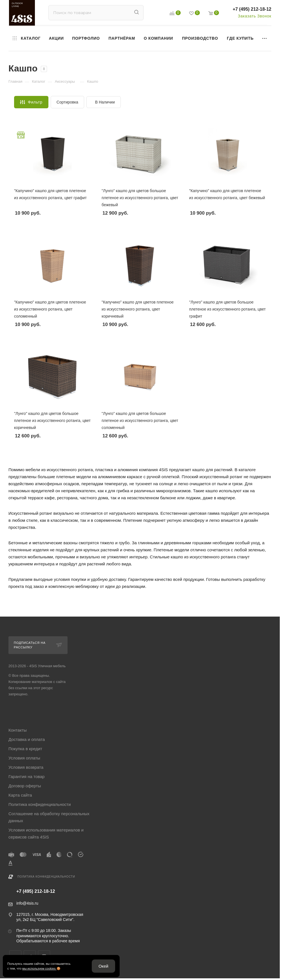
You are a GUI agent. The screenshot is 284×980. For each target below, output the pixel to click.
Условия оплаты (24, 758)
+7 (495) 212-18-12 (252, 9)
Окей (103, 966)
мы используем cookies (39, 968)
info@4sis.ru (27, 903)
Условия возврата (26, 767)
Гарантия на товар (26, 776)
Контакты (18, 730)
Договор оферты (25, 786)
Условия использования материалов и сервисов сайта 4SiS (46, 833)
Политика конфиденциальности (40, 804)
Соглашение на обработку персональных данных (49, 817)
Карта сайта (20, 795)
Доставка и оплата (27, 739)
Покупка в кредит (25, 749)
